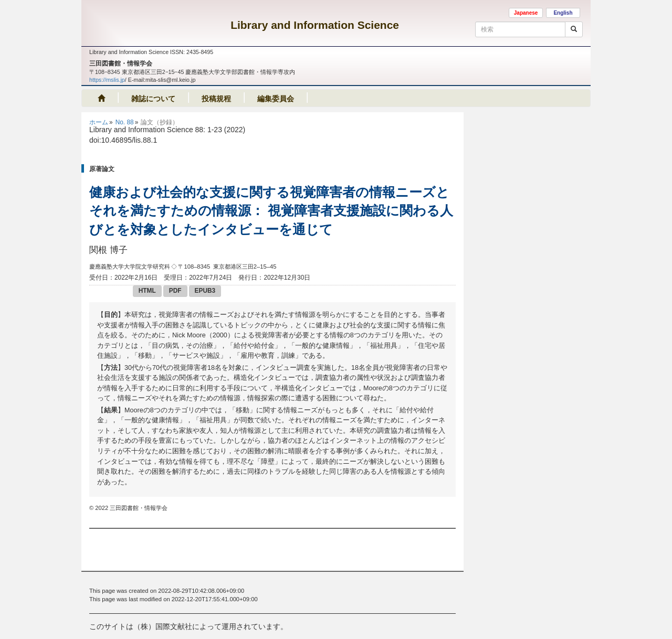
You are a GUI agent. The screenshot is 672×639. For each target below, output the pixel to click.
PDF (175, 291)
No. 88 (125, 122)
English (563, 13)
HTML (147, 291)
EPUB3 (205, 291)
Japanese (526, 13)
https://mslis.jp (107, 80)
